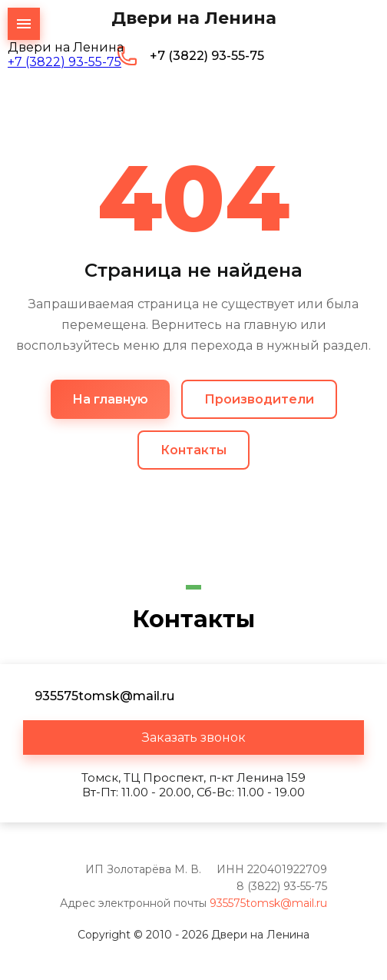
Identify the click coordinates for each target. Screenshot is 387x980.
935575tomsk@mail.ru (268, 903)
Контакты (193, 450)
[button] (193, 737)
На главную (110, 399)
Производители (259, 399)
